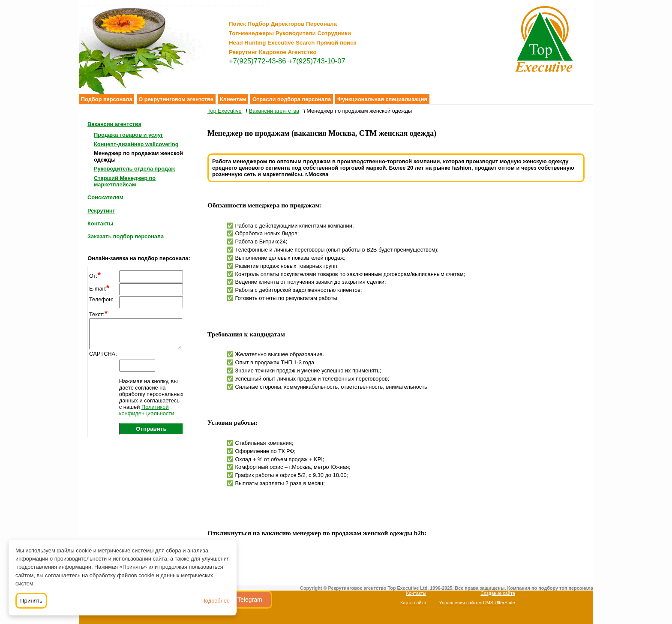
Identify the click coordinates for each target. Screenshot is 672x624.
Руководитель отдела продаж (134, 169)
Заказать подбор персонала (126, 236)
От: (95, 276)
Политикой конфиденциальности (147, 410)
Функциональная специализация (382, 99)
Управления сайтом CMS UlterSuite (477, 603)
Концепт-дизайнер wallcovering (136, 144)
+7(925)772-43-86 (258, 61)
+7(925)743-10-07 (317, 61)
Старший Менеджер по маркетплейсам (125, 181)
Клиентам (233, 99)
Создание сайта (498, 593)
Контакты (100, 223)
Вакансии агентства (114, 124)
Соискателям (105, 197)
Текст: (98, 314)
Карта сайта (413, 603)
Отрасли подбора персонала (292, 99)
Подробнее (216, 601)
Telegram (250, 600)
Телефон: (101, 299)
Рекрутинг (101, 211)
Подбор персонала (107, 99)
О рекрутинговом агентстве (176, 99)
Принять (31, 601)
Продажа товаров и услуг (128, 135)
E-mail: (99, 289)
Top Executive (225, 111)
